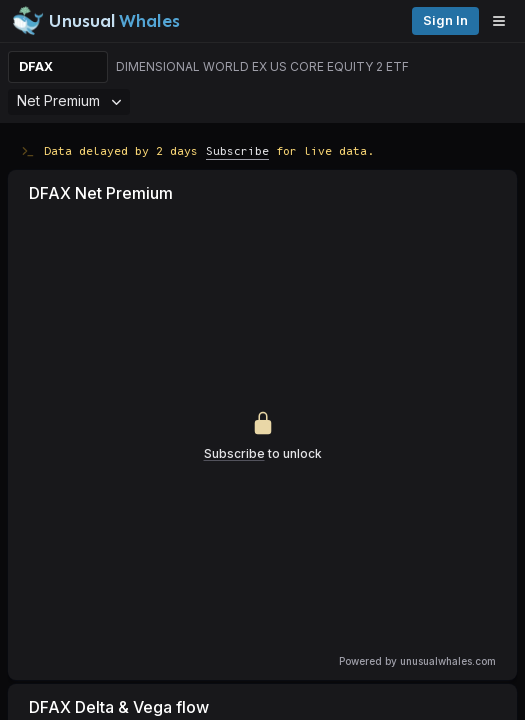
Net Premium (69, 100)
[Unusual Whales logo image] (96, 21)
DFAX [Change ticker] (36, 66)
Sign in (445, 20)
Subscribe (237, 150)
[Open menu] (504, 21)
